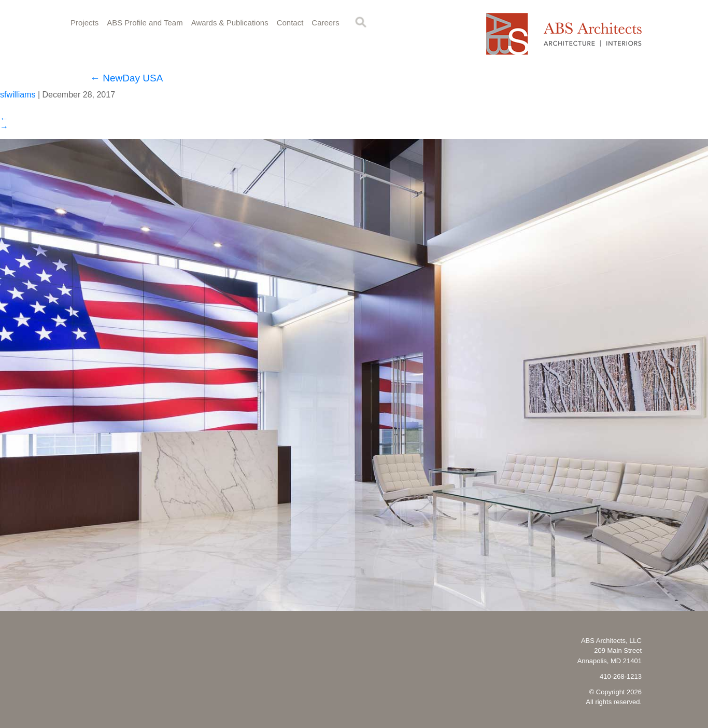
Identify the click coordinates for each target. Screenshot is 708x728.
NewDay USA (126, 78)
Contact (290, 23)
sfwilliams (18, 95)
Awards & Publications (230, 23)
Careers (325, 23)
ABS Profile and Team (145, 23)
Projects (84, 23)
